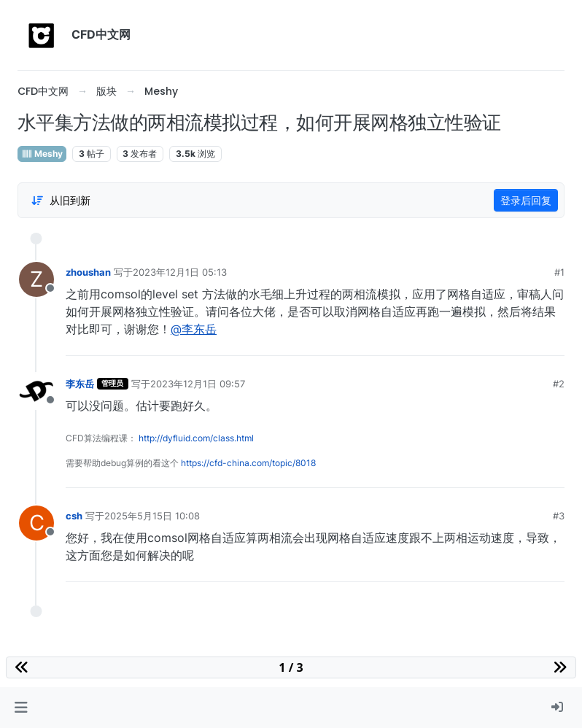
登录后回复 (526, 200)
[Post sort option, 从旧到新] (61, 201)
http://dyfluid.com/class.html (196, 438)
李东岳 (80, 384)
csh (74, 516)
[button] (21, 708)
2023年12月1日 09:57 (198, 384)
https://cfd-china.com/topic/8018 (248, 463)
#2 (559, 384)
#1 (559, 272)
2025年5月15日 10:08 (152, 516)
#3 (559, 516)
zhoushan (88, 272)
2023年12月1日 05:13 (180, 272)
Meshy (42, 154)
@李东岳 (194, 329)
